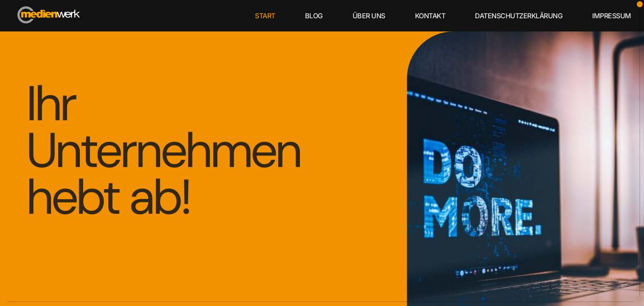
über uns (369, 16)
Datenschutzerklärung (519, 16)
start (265, 16)
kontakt (430, 16)
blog (314, 16)
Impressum (612, 16)
